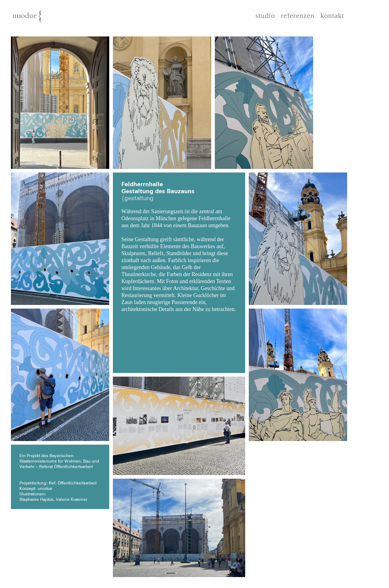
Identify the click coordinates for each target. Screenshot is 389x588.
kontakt (332, 16)
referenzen (298, 16)
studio (265, 16)
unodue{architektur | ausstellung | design (42, 19)
